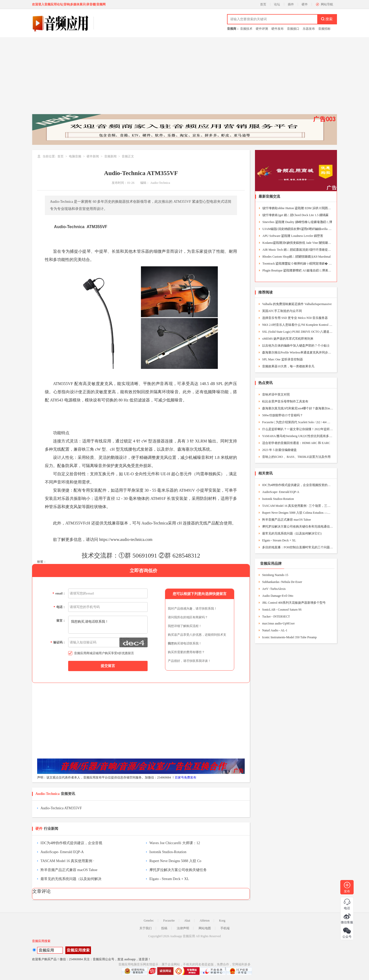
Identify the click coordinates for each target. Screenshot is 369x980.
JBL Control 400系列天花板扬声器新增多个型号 (294, 603)
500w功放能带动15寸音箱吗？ (283, 415)
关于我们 (146, 928)
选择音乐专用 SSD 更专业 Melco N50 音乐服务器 (295, 318)
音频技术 (246, 29)
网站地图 (205, 928)
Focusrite (169, 921)
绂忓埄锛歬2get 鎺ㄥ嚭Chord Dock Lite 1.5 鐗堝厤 (295, 215)
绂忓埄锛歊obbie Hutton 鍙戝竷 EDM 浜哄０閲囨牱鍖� (298, 208)
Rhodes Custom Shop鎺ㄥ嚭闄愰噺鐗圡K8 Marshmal (296, 257)
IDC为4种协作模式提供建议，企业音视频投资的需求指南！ (298, 485)
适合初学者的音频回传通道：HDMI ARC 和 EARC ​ (296, 443)
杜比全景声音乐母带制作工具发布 (285, 401)
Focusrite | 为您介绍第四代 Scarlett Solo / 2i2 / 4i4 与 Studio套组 (298, 422)
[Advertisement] (184, 76)
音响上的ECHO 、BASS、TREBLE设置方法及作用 (296, 457)
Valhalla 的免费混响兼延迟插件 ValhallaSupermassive (297, 304)
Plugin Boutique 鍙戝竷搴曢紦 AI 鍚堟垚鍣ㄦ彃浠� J (298, 270)
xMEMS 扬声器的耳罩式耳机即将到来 (288, 339)
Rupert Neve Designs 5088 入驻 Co (175, 861)
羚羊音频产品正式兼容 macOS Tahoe (69, 870)
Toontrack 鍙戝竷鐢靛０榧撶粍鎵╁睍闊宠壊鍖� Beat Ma (298, 264)
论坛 (277, 4)
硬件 (305, 4)
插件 (291, 4)
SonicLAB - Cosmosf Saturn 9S (282, 610)
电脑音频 (75, 156)
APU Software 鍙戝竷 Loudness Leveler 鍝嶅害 (293, 236)
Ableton (205, 921)
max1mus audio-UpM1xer (278, 623)
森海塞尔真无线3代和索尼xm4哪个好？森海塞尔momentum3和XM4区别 (298, 408)
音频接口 (293, 29)
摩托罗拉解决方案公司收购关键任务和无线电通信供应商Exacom (298, 527)
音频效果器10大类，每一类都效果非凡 (288, 366)
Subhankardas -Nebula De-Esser (282, 582)
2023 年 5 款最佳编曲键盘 (279, 450)
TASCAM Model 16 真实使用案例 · (67, 861)
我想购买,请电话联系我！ (108, 625)
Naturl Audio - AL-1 (275, 630)
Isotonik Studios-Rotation (168, 852)
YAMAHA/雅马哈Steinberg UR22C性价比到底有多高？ (298, 436)
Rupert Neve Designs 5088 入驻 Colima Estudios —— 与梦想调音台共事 (298, 513)
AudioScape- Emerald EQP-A (62, 852)
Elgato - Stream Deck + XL (169, 879)
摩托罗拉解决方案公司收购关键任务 (178, 870)
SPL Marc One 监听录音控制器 (283, 359)
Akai (187, 921)
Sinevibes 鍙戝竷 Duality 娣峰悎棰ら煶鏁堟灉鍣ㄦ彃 (297, 222)
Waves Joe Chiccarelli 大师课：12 (175, 843)
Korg (222, 921)
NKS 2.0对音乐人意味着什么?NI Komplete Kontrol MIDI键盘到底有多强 (298, 325)
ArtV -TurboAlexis (274, 589)
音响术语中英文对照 (276, 395)
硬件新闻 (93, 156)
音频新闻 (110, 156)
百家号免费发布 (186, 777)
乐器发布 (309, 29)
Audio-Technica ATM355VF (61, 808)
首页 (263, 4)
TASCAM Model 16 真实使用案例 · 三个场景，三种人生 (298, 506)
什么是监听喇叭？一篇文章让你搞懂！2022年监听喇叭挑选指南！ (298, 429)
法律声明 (183, 928)
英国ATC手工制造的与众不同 (282, 311)
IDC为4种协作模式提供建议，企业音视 (71, 843)
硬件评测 (262, 29)
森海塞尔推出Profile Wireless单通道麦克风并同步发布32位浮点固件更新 (298, 352)
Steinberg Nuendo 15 (275, 575)
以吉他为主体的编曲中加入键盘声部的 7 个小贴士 (296, 346)
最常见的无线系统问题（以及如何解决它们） (293, 533)
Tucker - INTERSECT (276, 617)
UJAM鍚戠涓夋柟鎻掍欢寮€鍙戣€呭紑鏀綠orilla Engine (298, 229)
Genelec (149, 921)
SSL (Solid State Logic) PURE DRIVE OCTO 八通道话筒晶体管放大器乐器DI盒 (298, 332)
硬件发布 (278, 29)
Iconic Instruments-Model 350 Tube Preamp (289, 637)
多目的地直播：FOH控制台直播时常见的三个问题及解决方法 (298, 547)
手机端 (225, 928)
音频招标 (324, 29)
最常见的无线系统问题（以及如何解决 (71, 879)
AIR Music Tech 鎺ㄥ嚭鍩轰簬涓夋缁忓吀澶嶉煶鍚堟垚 (298, 250)
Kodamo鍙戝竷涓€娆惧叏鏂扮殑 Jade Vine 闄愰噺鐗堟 (298, 243)
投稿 (164, 928)
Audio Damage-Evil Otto (278, 596)
